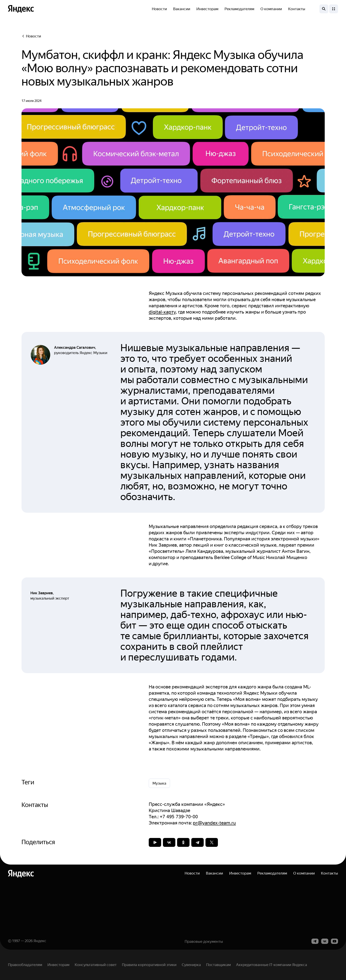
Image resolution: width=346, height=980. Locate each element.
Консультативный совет (96, 965)
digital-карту (162, 312)
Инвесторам (207, 9)
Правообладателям (25, 965)
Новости (159, 9)
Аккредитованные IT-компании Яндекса (272, 965)
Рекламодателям (239, 9)
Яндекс (40, 941)
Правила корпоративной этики (149, 965)
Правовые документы (204, 941)
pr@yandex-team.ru (214, 823)
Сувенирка (191, 965)
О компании (271, 9)
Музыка (159, 783)
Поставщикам (218, 965)
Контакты (297, 9)
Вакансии (182, 9)
